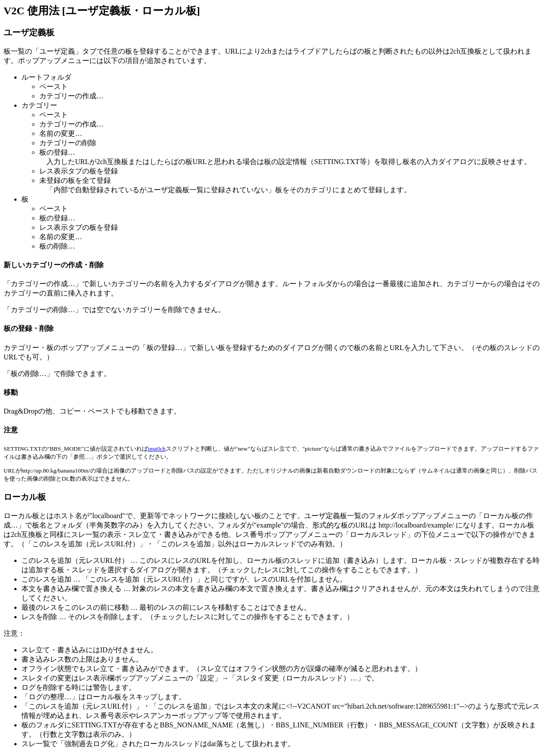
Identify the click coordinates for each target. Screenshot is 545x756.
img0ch (157, 449)
